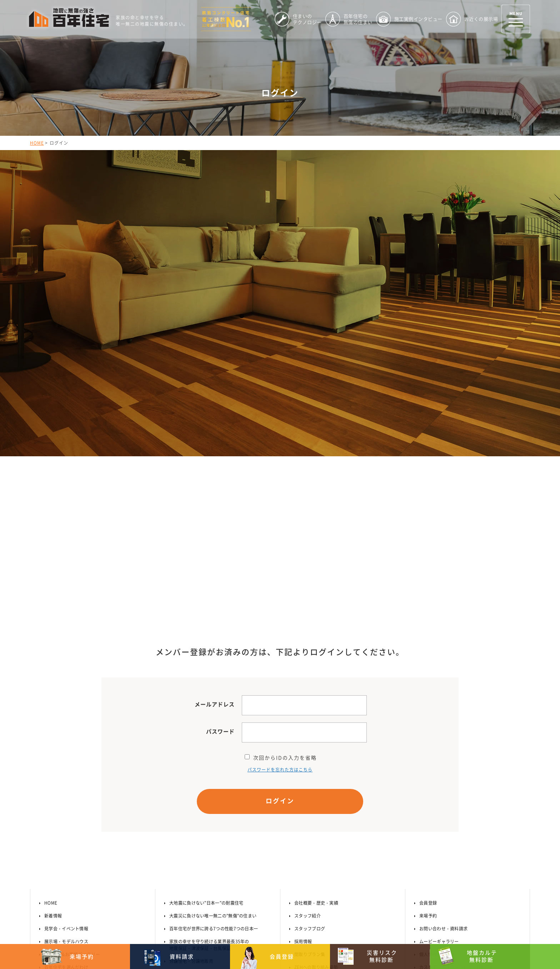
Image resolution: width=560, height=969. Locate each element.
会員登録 (428, 739)
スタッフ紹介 (307, 752)
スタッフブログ (310, 765)
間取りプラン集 (310, 791)
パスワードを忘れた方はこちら (280, 605)
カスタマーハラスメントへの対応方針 (457, 804)
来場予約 (428, 752)
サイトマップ (432, 816)
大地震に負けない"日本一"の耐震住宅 (206, 739)
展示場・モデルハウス (66, 778)
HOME (37, 143)
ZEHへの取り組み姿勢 (316, 804)
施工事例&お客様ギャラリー (72, 791)
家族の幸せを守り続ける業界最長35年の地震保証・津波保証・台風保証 (209, 781)
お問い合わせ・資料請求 (443, 765)
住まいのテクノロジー (66, 816)
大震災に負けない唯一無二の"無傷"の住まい (213, 752)
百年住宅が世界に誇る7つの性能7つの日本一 (214, 765)
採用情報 (303, 778)
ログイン (280, 637)
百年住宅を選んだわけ (66, 804)
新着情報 (53, 752)
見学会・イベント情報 (66, 765)
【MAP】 (130, 916)
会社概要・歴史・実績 (316, 739)
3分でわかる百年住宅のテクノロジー (81, 829)
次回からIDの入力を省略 (281, 593)
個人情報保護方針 (437, 791)
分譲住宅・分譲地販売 (191, 797)
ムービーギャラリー (439, 778)
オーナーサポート (437, 829)
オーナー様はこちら (438, 841)
